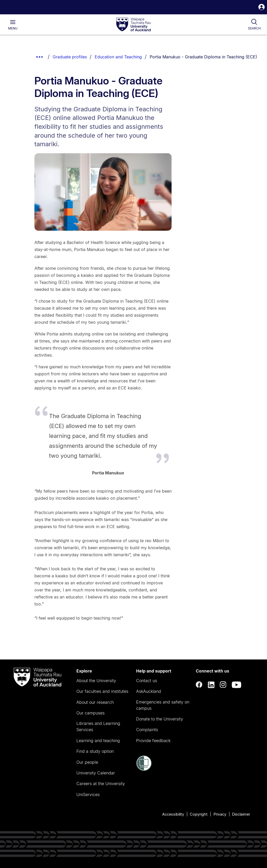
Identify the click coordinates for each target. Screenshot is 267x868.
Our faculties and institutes (102, 691)
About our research (95, 702)
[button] (262, 8)
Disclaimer (241, 814)
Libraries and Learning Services (98, 726)
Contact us (147, 681)
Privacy (220, 814)
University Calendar (96, 773)
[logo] (133, 25)
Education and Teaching (118, 57)
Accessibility (173, 814)
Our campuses (90, 713)
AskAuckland (149, 691)
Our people (87, 762)
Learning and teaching (98, 741)
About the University (96, 681)
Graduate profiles (70, 57)
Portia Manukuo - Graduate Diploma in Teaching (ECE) (203, 57)
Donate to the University (160, 719)
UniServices (88, 794)
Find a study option (95, 751)
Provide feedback (153, 741)
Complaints (147, 730)
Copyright (199, 814)
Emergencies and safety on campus (163, 705)
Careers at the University (101, 784)
